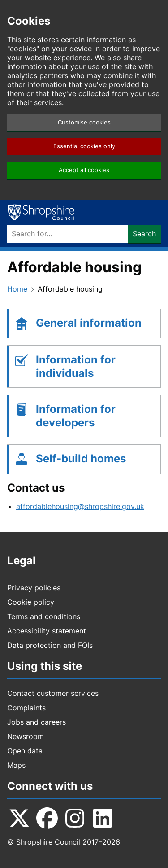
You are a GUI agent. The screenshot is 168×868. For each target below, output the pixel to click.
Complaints (26, 708)
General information (89, 323)
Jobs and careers (37, 722)
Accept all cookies (84, 170)
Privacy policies (34, 588)
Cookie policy (31, 602)
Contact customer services (53, 693)
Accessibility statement (47, 631)
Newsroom (26, 736)
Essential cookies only (84, 146)
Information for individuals (76, 366)
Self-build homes (81, 458)
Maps (16, 765)
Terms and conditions (44, 616)
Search (144, 234)
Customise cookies (84, 122)
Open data (25, 751)
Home (17, 289)
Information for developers (76, 416)
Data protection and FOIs (50, 645)
